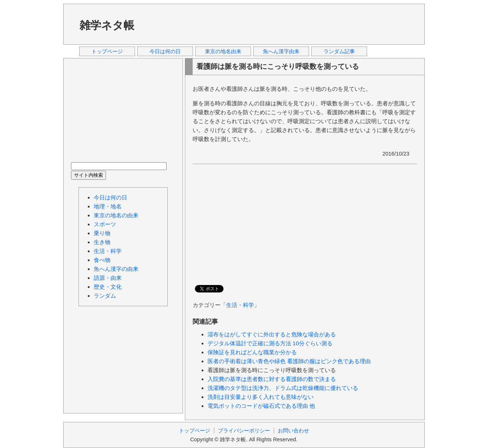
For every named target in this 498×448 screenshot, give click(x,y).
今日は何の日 (165, 51)
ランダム (105, 296)
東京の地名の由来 (116, 215)
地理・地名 (108, 206)
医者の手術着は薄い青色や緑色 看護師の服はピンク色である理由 (289, 361)
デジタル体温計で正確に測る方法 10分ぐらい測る (270, 343)
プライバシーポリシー (244, 431)
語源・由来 (108, 278)
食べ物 (102, 260)
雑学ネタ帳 (107, 25)
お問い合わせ (293, 431)
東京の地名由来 (223, 51)
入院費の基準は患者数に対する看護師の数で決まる (272, 379)
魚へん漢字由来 (281, 51)
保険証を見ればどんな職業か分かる (252, 352)
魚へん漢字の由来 (116, 269)
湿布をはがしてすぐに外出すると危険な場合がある (272, 334)
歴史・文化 (108, 287)
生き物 (102, 242)
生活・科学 (240, 305)
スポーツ (105, 224)
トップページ (107, 51)
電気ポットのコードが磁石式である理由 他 (261, 406)
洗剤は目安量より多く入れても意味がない (261, 397)
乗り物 (102, 233)
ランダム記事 (339, 51)
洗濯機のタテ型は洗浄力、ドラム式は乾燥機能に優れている (283, 388)
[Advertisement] (282, 24)
